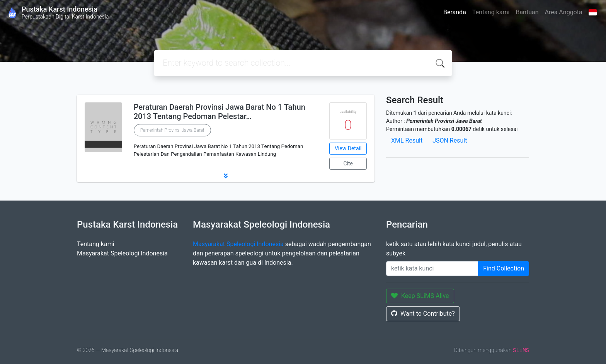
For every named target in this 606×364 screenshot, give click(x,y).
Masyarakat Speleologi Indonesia (122, 253)
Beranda (455, 12)
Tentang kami (491, 12)
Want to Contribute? (423, 314)
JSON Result (450, 140)
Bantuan (527, 12)
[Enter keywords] (432, 269)
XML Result (407, 140)
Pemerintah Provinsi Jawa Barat (172, 130)
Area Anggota (564, 12)
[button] (226, 176)
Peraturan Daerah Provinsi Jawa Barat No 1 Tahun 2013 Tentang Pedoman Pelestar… (220, 112)
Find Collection (504, 268)
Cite (348, 163)
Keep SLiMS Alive (420, 296)
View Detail (348, 148)
